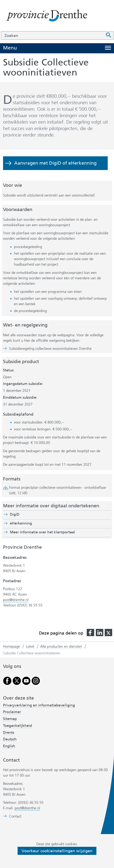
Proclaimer (12, 712)
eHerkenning (21, 523)
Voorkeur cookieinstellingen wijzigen (57, 851)
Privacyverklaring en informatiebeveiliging (39, 705)
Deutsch (10, 739)
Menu (10, 48)
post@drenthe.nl (16, 600)
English (9, 746)
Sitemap (10, 719)
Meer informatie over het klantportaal (42, 532)
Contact (15, 816)
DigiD (15, 514)
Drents (9, 732)
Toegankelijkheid (17, 726)
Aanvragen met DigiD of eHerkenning (55, 163)
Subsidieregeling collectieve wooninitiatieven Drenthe (50, 349)
